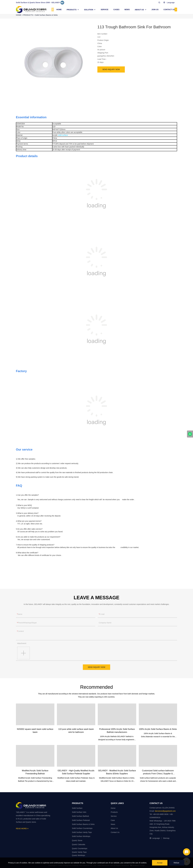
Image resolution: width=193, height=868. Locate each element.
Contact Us (115, 832)
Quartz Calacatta (79, 844)
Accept (160, 863)
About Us (114, 828)
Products (114, 812)
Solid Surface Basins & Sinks (46, 15)
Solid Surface (77, 808)
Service (114, 816)
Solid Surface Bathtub (80, 816)
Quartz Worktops (79, 855)
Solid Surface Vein (79, 812)
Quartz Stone (77, 840)
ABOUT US (139, 10)
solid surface (63, 135)
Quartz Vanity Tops (79, 852)
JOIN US (155, 10)
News (113, 824)
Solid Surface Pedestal (81, 820)
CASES (116, 10)
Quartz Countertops (80, 848)
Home (113, 808)
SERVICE (104, 10)
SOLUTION (89, 10)
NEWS (127, 10)
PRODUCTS (72, 10)
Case (113, 820)
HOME (59, 10)
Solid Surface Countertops (82, 828)
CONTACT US (169, 10)
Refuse (176, 863)
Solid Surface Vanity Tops (82, 832)
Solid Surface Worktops (81, 836)
